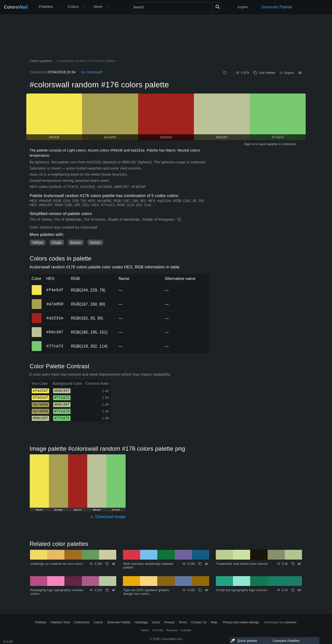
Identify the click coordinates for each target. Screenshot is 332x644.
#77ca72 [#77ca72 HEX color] (37, 343)
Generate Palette (277, 7)
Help (214, 622)
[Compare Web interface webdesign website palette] (206, 564)
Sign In (249, 144)
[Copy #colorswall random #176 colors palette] (180, 220)
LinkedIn (186, 630)
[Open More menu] (59, 7)
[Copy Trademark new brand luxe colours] (293, 564)
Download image (108, 517)
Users (156, 622)
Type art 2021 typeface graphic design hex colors (146, 592)
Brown (76, 242)
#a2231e (55, 318)
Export (287, 73)
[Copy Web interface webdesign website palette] (200, 564)
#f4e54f (55, 290)
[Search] (176, 7)
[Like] (225, 73)
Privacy (169, 622)
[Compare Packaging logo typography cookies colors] (114, 590)
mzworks (290, 622)
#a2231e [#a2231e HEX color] (37, 315)
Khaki (57, 242)
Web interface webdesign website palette (148, 566)
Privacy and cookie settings (241, 622)
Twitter (145, 630)
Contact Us (199, 622)
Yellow (38, 242)
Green (95, 242)
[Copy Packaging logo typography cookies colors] (107, 590)
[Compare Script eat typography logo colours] (299, 590)
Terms (183, 622)
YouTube (158, 630)
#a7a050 (55, 304)
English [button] (243, 7)
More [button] (98, 7)
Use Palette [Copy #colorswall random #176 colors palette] (264, 73)
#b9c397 (55, 332)
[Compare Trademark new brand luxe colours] (299, 564)
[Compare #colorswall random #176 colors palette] (300, 73)
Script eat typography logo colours (242, 590)
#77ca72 (55, 346)
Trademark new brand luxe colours (242, 564)
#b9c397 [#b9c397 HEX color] (37, 329)
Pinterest (172, 630)
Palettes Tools (61, 622)
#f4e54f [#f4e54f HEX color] (37, 287)
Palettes (46, 7)
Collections (82, 622)
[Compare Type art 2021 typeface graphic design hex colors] (206, 590)
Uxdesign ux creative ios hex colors (57, 564)
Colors (16, 7)
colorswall (94, 72)
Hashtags (141, 622)
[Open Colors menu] (85, 7)
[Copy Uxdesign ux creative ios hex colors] (107, 564)
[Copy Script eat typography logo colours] (293, 590)
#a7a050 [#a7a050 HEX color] (37, 301)
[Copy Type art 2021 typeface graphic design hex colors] (200, 590)
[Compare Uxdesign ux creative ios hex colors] (114, 564)
